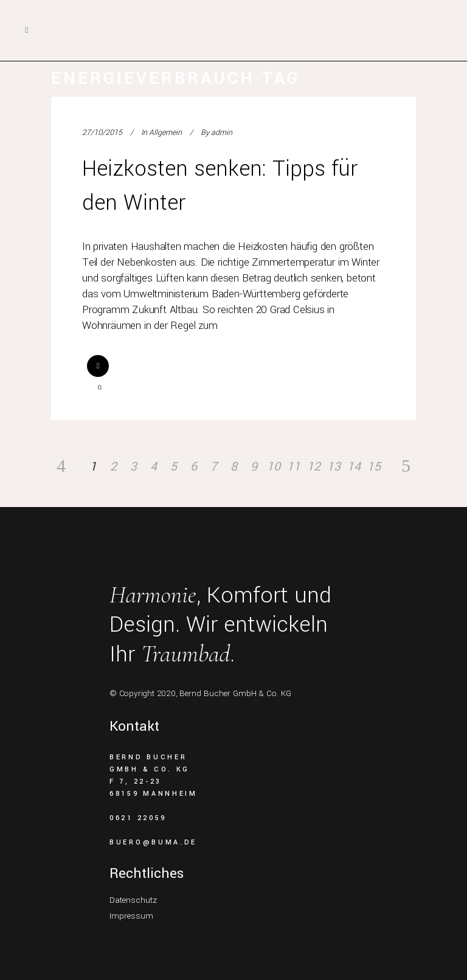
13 (334, 467)
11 (294, 467)
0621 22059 (138, 818)
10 (274, 467)
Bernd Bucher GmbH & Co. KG (235, 693)
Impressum (131, 916)
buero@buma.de (153, 842)
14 (354, 467)
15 (374, 467)
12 (314, 467)
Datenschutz (133, 900)
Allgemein (165, 133)
